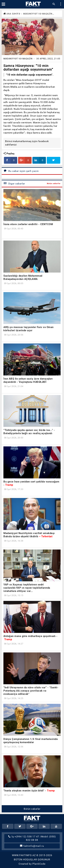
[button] (61, 4)
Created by (32, 864)
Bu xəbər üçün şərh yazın (21, 171)
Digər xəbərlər (14, 183)
